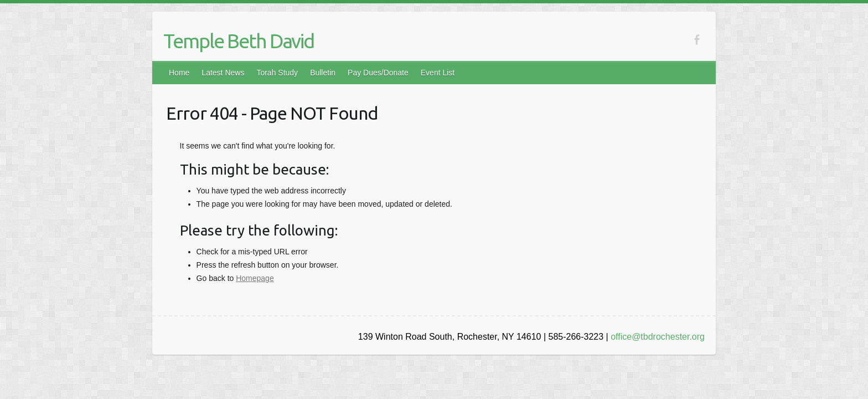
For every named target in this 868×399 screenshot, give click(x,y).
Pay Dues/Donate (378, 73)
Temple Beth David (239, 41)
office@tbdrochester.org (658, 337)
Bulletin (323, 73)
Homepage (255, 278)
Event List (438, 73)
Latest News (223, 73)
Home (179, 73)
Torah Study (277, 73)
